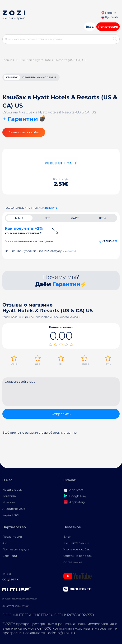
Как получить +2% (24, 231)
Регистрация (108, 27)
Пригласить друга (16, 549)
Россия (109, 13)
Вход (90, 27)
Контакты (9, 496)
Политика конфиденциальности (20, 599)
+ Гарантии (20, 119)
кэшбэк (12, 77)
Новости (9, 502)
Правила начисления (39, 77)
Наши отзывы (12, 490)
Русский (110, 17)
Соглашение (73, 562)
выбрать (51, 208)
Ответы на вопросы (78, 556)
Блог (67, 537)
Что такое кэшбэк (77, 549)
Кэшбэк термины (76, 543)
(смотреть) (69, 251)
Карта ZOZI (11, 515)
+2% (114, 241)
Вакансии (10, 556)
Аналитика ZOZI (14, 509)
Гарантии (66, 284)
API (5, 543)
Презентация (12, 537)
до (101, 241)
